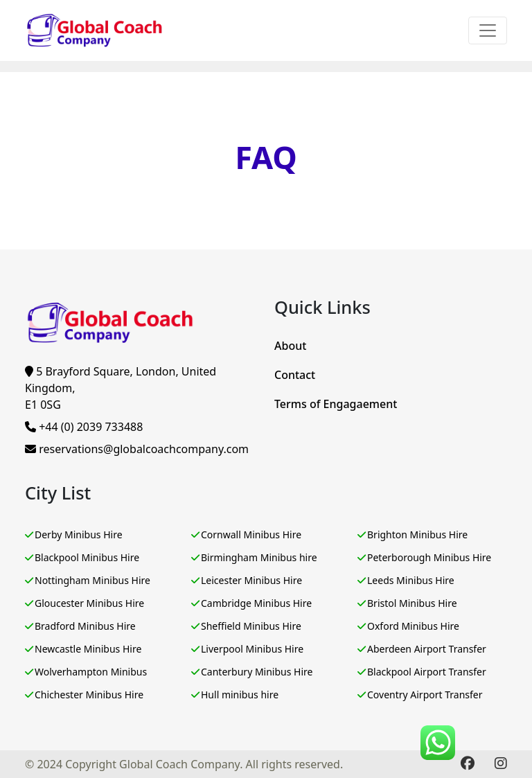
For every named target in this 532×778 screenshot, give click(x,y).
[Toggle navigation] (488, 30)
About (290, 346)
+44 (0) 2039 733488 (84, 427)
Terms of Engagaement (336, 404)
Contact (295, 375)
